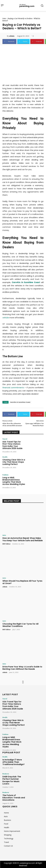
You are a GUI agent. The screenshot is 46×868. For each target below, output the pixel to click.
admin (12, 36)
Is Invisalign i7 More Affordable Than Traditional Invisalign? (13, 762)
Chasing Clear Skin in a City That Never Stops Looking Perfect (14, 462)
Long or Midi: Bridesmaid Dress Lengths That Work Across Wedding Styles (14, 481)
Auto (4, 18)
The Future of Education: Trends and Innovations (14, 798)
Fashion (5, 475)
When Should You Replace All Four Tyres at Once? (22, 582)
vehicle (6, 318)
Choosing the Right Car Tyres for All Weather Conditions (20, 625)
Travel (5, 439)
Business (6, 774)
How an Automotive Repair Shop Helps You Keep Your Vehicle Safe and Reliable (23, 539)
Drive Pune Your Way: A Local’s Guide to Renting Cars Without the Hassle (22, 668)
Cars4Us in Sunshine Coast (20, 402)
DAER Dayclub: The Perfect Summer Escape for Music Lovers (12, 780)
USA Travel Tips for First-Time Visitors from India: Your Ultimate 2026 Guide (12, 445)
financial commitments (13, 387)
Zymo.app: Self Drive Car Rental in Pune (34, 424)
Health (5, 457)
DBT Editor (6, 544)
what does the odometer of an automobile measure (12, 424)
